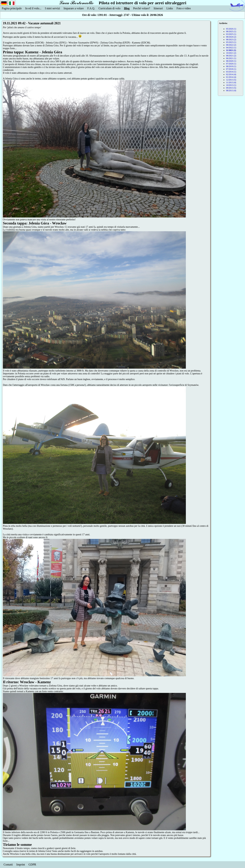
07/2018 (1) (231, 69)
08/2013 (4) (231, 91)
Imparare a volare (74, 8)
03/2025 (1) (231, 34)
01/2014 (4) (231, 77)
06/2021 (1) (231, 58)
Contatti (8, 865)
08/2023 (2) (231, 40)
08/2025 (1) (231, 31)
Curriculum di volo (109, 8)
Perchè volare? (142, 8)
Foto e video (184, 8)
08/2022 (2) (231, 45)
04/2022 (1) (231, 48)
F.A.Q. (91, 8)
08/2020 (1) (231, 61)
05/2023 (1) (231, 42)
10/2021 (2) (231, 53)
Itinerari (158, 8)
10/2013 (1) (231, 85)
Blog (127, 8)
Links (170, 8)
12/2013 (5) (231, 80)
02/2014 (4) (231, 74)
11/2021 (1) (231, 50)
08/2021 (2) (231, 56)
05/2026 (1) (231, 29)
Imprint (21, 865)
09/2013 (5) (231, 88)
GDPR (32, 865)
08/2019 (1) (231, 66)
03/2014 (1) (231, 72)
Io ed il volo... (33, 8)
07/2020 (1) (231, 64)
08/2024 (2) (231, 37)
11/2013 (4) (231, 82)
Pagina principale (12, 8)
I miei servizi (52, 8)
